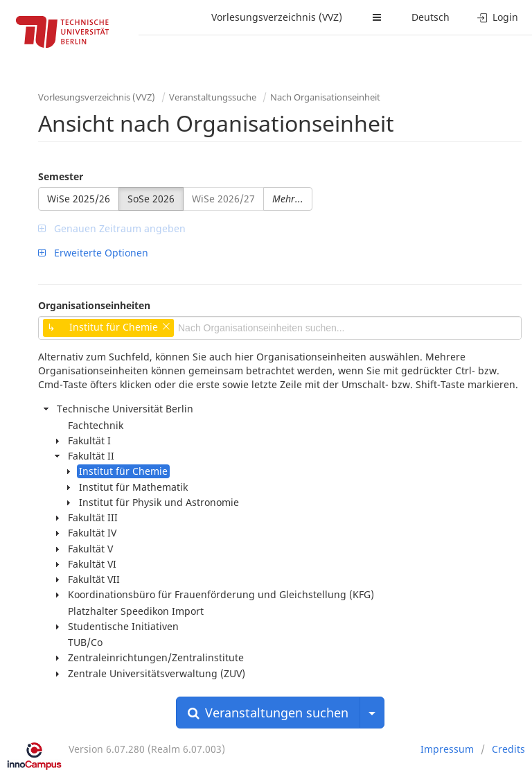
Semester (61, 176)
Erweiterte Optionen (93, 253)
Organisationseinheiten (94, 305)
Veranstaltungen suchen (268, 713)
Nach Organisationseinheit (325, 97)
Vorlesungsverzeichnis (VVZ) (277, 17)
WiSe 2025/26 (79, 199)
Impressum (447, 749)
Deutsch (431, 17)
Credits (508, 749)
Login (498, 17)
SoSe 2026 (151, 199)
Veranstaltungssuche (213, 97)
